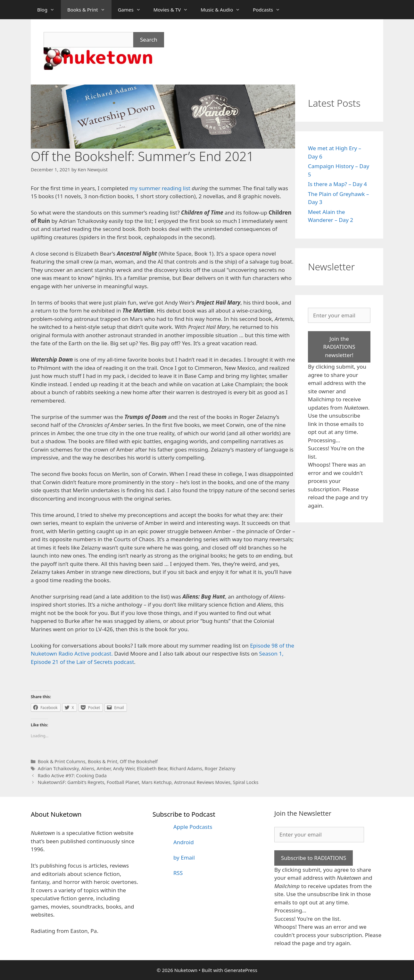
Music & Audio (224, 10)
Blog (49, 10)
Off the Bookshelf (139, 761)
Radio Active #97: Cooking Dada (72, 776)
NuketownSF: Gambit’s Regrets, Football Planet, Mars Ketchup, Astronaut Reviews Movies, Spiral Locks (148, 782)
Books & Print (89, 10)
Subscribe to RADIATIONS (314, 858)
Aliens (88, 768)
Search (149, 40)
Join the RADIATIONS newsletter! (339, 347)
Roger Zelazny (220, 768)
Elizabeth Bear (152, 768)
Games (132, 10)
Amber (104, 768)
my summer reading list (160, 188)
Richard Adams (186, 768)
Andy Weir (124, 768)
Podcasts (270, 10)
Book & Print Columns (62, 761)
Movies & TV (174, 10)
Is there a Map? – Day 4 (337, 184)
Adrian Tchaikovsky (58, 768)
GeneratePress (241, 970)
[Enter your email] (339, 315)
